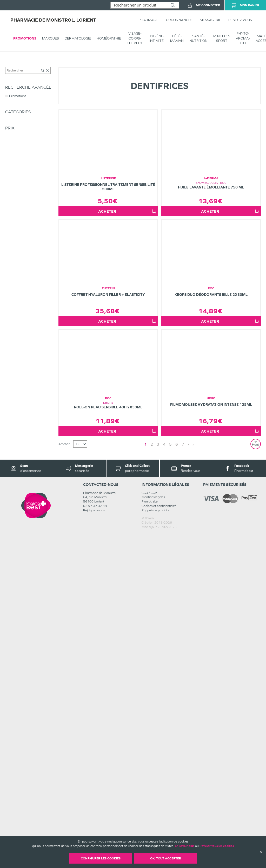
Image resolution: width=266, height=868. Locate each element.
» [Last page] (193, 778)
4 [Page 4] (164, 778)
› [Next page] (188, 778)
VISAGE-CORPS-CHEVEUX (135, 38)
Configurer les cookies (101, 858)
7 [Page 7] (183, 778)
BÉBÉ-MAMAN (177, 38)
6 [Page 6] (177, 778)
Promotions (25, 38)
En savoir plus (185, 846)
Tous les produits (17, 66)
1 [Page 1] (145, 778)
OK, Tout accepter (166, 858)
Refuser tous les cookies (217, 846)
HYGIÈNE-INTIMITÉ (157, 38)
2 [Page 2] (152, 778)
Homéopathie (109, 38)
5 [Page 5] (170, 778)
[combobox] (139, 5)
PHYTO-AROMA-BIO (243, 38)
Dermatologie (78, 38)
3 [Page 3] (158, 778)
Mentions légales (153, 831)
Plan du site (150, 836)
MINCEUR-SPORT (222, 38)
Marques (51, 38)
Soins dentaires (75, 66)
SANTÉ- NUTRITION (198, 38)
